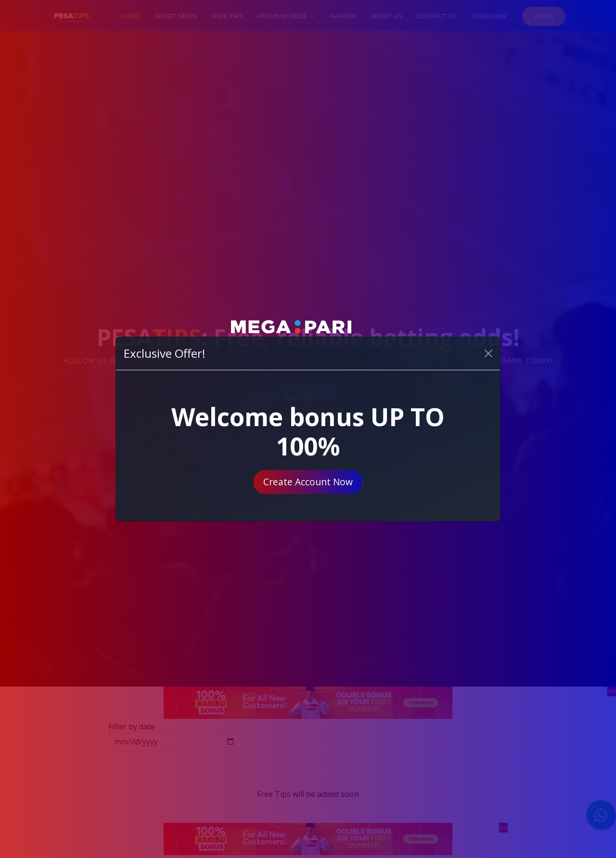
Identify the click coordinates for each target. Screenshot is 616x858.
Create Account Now (308, 482)
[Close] (488, 353)
